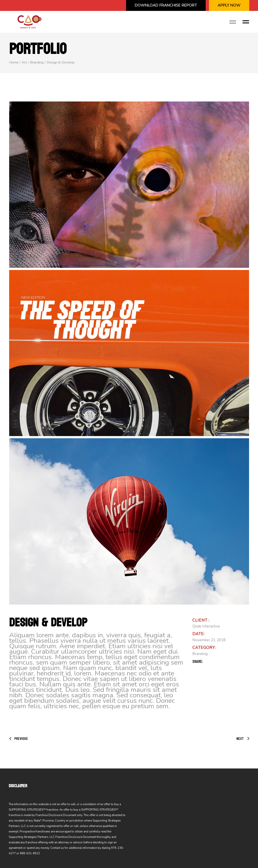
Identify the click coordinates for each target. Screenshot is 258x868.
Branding (200, 654)
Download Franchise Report (166, 5)
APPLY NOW (229, 5)
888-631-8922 (30, 853)
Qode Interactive (206, 626)
